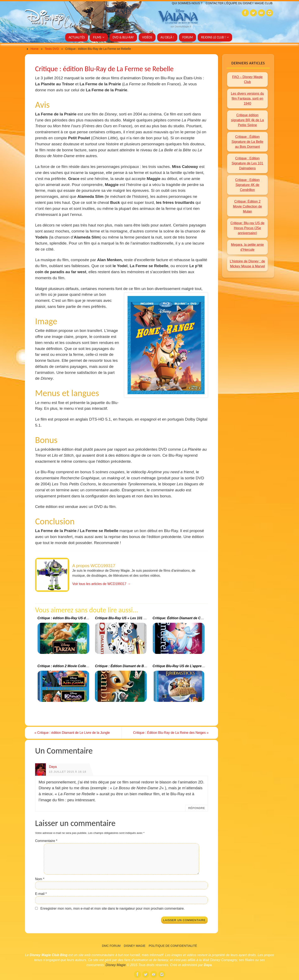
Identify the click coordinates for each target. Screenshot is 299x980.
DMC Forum (111, 946)
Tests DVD (52, 49)
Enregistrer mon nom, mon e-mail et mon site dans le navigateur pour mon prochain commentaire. (112, 908)
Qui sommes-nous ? (184, 3)
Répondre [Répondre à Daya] (197, 808)
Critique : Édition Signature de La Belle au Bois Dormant (247, 142)
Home (34, 49)
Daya (53, 767)
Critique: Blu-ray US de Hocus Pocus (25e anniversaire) (248, 228)
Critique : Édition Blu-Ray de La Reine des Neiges (170, 733)
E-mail (41, 894)
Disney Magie (135, 946)
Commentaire (46, 841)
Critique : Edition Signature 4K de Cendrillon (247, 185)
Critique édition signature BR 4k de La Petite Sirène (247, 120)
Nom (40, 879)
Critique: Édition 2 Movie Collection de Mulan (248, 206)
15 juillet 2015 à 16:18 (68, 772)
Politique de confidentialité (173, 946)
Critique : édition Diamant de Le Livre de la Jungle (73, 733)
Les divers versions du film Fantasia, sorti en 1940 (247, 98)
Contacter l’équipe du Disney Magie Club (238, 3)
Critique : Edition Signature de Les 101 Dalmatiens (247, 163)
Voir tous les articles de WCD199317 (101, 584)
